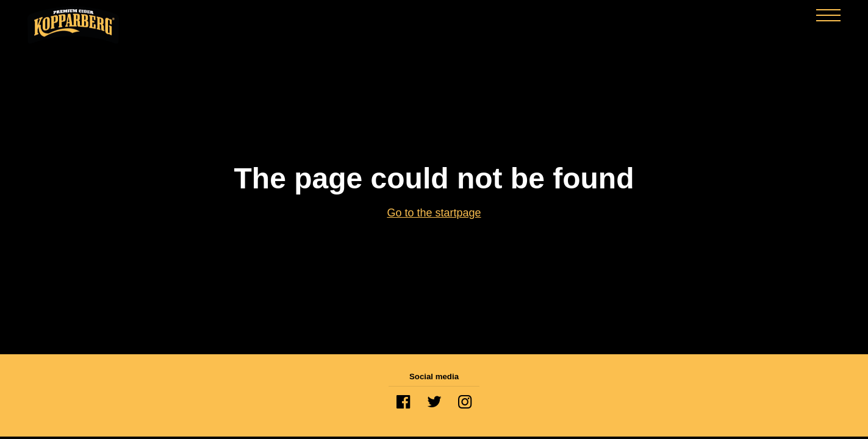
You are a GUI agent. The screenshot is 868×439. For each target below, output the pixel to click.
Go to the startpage (434, 213)
